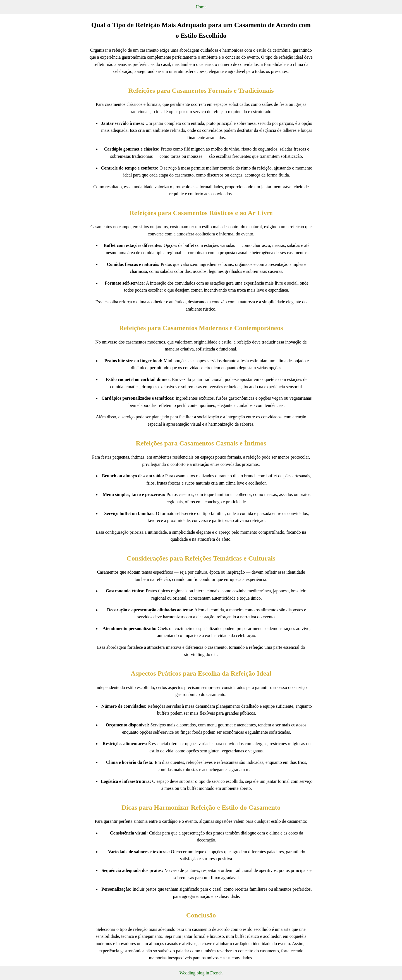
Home (201, 7)
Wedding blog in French (201, 973)
